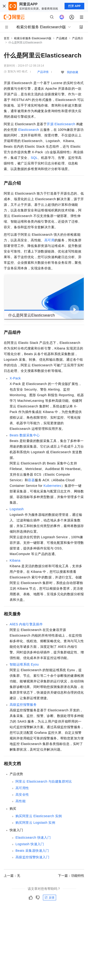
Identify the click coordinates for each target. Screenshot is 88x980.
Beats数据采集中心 (25, 435)
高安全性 (22, 795)
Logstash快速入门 (30, 844)
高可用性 (22, 788)
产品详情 (43, 72)
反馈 (50, 898)
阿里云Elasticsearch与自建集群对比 (44, 781)
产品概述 (62, 38)
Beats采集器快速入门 (32, 851)
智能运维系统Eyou (24, 664)
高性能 (21, 801)
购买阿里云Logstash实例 (35, 823)
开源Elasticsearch (61, 124)
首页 (7, 38)
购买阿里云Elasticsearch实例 (39, 816)
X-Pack (15, 378)
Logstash (17, 509)
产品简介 (78, 38)
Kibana (15, 560)
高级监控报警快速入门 (32, 857)
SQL (34, 158)
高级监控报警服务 (23, 705)
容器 (31, 480)
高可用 (49, 240)
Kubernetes (52, 486)
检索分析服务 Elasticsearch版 (33, 38)
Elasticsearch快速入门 (33, 837)
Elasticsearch (29, 130)
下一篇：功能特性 (71, 876)
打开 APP (74, 6)
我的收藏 (73, 72)
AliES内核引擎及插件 (26, 624)
